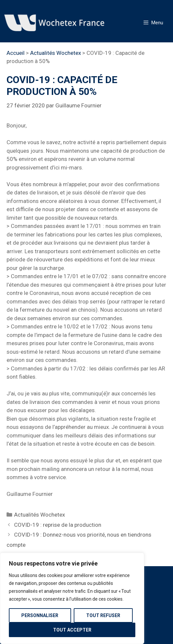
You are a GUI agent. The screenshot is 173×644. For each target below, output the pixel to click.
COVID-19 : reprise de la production (58, 525)
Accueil (16, 53)
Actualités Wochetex (56, 53)
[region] (72, 598)
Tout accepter (72, 630)
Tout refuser (103, 615)
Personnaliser (40, 615)
